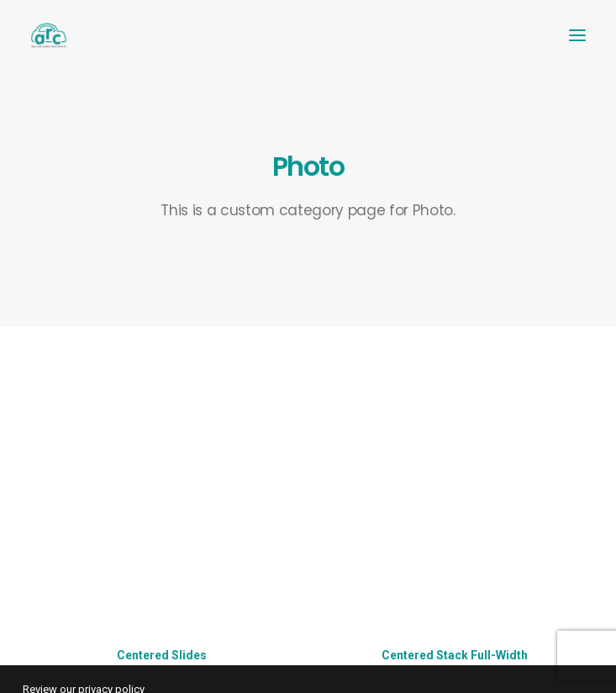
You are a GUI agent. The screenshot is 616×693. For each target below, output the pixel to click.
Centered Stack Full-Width (455, 655)
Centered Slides (162, 655)
